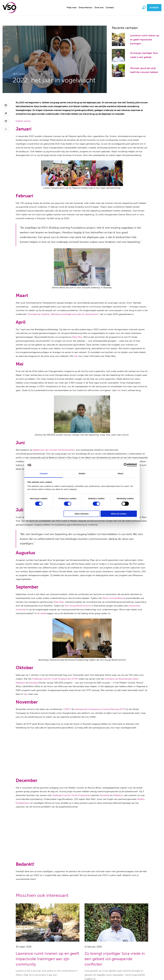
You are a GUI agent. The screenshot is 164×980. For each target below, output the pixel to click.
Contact (110, 7)
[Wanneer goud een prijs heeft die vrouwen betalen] (118, 70)
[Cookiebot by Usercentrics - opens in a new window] (126, 465)
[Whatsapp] (6, 129)
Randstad (34, 683)
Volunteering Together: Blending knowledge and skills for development (63, 314)
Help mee (72, 7)
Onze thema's (85, 7)
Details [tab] (82, 474)
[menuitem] (72, 8)
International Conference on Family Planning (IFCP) (100, 709)
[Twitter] (6, 113)
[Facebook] (6, 105)
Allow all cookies (119, 514)
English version (23, 121)
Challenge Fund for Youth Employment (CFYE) (55, 679)
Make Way (77, 337)
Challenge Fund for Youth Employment (71, 795)
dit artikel (42, 613)
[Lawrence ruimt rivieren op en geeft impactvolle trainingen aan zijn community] (118, 39)
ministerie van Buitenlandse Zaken (122, 679)
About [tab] (120, 474)
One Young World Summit (78, 606)
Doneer (154, 8)
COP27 (67, 709)
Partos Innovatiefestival (114, 598)
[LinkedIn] (6, 121)
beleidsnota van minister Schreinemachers (54, 450)
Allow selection (82, 514)
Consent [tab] (44, 474)
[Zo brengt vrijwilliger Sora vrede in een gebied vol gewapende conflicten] (118, 55)
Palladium (21, 683)
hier (76, 356)
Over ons (99, 7)
